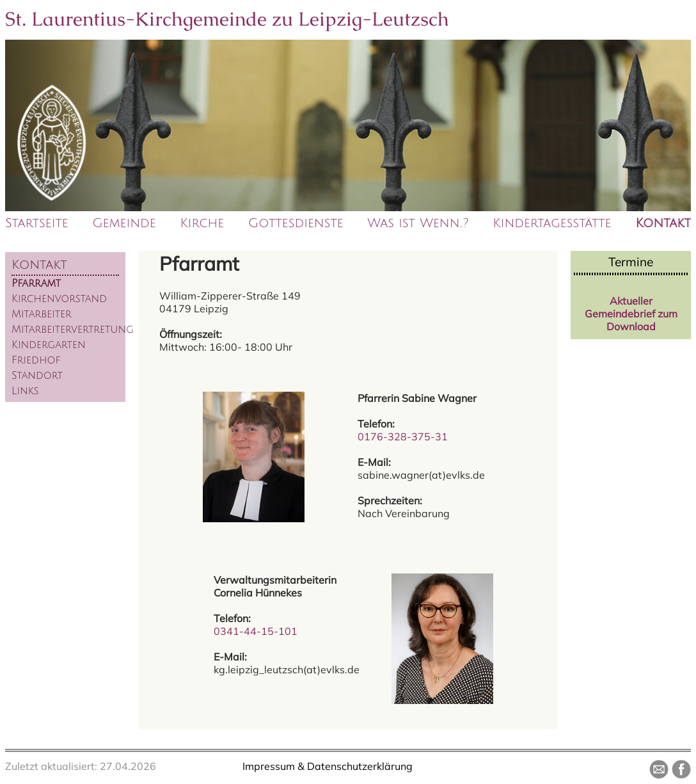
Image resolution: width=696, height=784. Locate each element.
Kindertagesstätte (552, 223)
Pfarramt (36, 284)
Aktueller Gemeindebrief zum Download (631, 314)
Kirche (202, 223)
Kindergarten (49, 345)
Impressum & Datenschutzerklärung (328, 766)
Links (25, 391)
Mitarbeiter (42, 314)
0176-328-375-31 (403, 436)
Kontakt (663, 223)
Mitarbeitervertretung (73, 330)
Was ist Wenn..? (418, 223)
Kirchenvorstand (59, 299)
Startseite (37, 223)
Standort (37, 376)
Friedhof (36, 360)
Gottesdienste (296, 223)
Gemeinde (124, 223)
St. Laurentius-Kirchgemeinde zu (227, 19)
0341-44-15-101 (256, 631)
